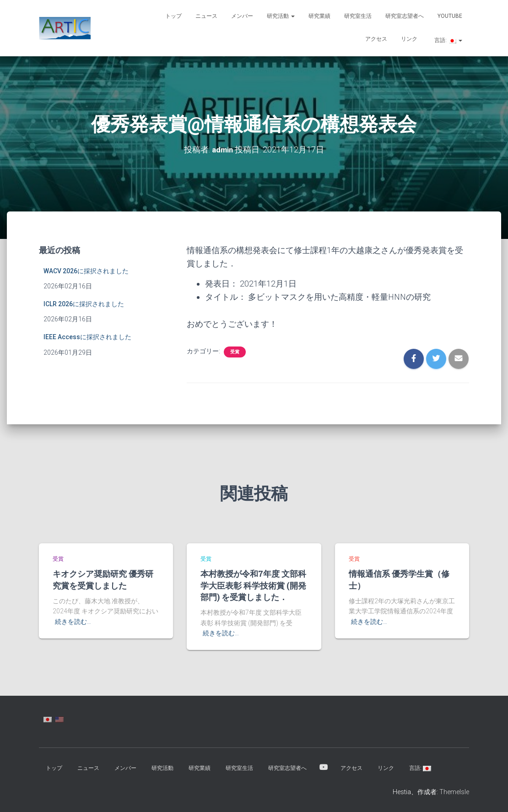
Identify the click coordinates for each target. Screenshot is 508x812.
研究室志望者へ (405, 16)
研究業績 (319, 16)
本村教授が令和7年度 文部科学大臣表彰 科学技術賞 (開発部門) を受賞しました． (253, 585)
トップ (173, 16)
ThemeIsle (454, 791)
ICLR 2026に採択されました (84, 303)
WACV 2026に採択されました (86, 271)
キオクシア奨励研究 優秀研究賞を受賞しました (103, 579)
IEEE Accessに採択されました (87, 336)
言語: (448, 40)
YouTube (450, 16)
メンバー (242, 16)
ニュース (206, 16)
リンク (409, 39)
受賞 (235, 351)
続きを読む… (73, 622)
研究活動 (281, 16)
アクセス (376, 39)
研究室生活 (358, 16)
